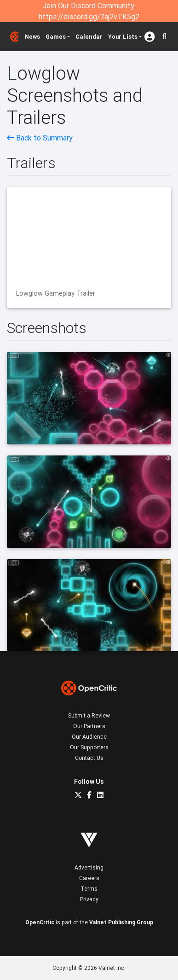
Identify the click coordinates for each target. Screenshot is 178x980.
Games (56, 37)
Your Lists (123, 37)
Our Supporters (89, 747)
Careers (89, 878)
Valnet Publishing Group (121, 922)
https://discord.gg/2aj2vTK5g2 (89, 17)
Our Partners (89, 726)
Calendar (89, 37)
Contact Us (89, 758)
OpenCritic (40, 922)
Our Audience (89, 737)
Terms (89, 889)
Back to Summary (40, 138)
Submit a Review (89, 715)
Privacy (89, 899)
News (32, 37)
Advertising (89, 867)
